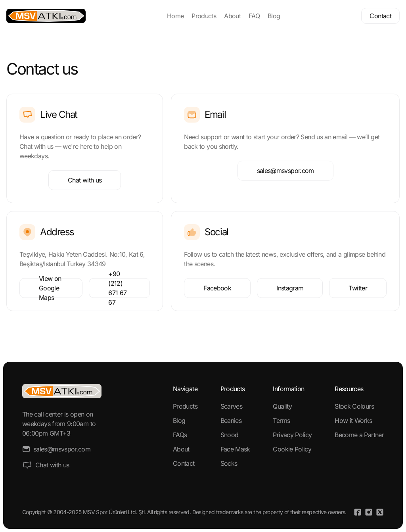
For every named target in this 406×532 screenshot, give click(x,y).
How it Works (353, 421)
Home (175, 16)
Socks (229, 463)
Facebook (217, 288)
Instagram (290, 288)
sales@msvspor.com (285, 171)
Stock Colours (354, 406)
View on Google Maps (50, 288)
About (232, 16)
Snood (230, 435)
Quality (282, 406)
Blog (274, 16)
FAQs (180, 435)
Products (204, 16)
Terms (281, 421)
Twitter (358, 288)
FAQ (254, 16)
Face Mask (235, 449)
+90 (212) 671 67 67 (117, 288)
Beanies (231, 421)
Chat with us (85, 180)
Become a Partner (359, 435)
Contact (380, 16)
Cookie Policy (292, 449)
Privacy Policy (292, 435)
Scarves (232, 406)
